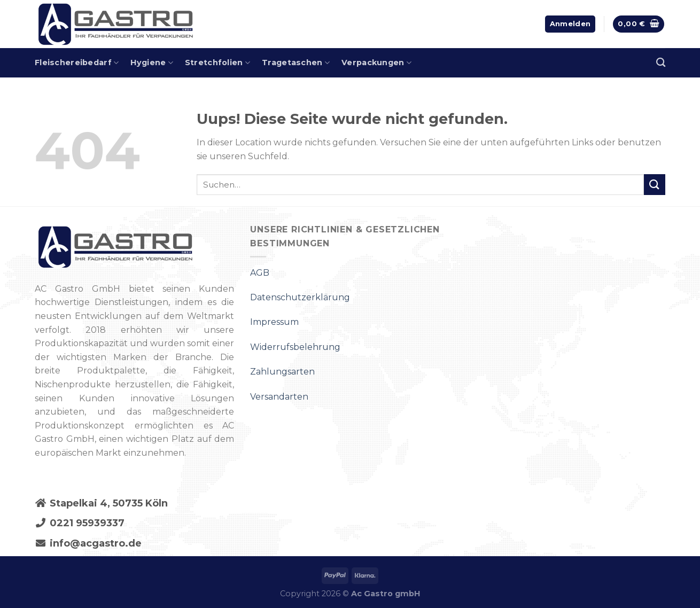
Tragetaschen (296, 63)
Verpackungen (376, 63)
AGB (260, 273)
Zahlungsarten (282, 372)
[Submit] (655, 185)
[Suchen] (661, 63)
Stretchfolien (217, 63)
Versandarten (279, 397)
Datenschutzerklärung (300, 297)
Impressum (274, 322)
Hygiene (152, 63)
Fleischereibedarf (77, 63)
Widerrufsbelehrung (295, 347)
